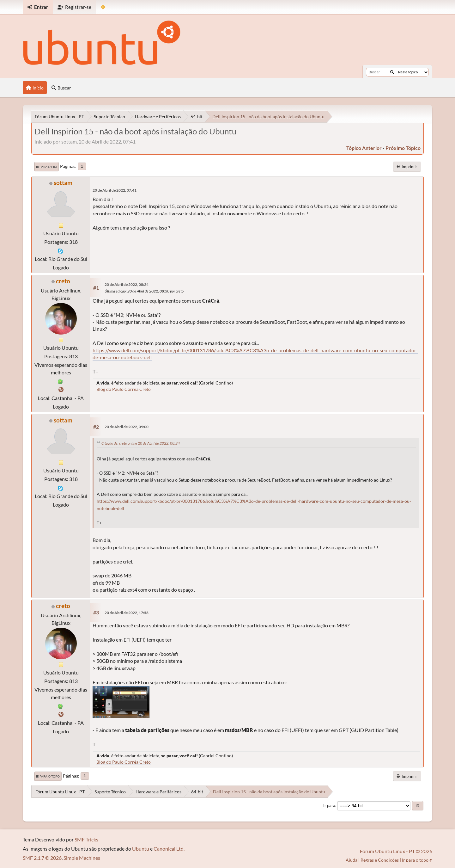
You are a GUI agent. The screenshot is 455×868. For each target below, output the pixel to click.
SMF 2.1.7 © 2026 (42, 858)
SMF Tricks (86, 839)
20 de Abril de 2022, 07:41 (115, 190)
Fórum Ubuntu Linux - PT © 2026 (396, 851)
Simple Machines (82, 858)
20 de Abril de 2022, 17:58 (127, 613)
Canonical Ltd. (169, 849)
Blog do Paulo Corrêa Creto (124, 389)
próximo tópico (403, 148)
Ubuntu (141, 849)
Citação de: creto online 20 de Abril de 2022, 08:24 (141, 443)
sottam (63, 183)
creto (63, 281)
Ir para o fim (46, 167)
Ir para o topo (48, 776)
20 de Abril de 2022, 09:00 (127, 427)
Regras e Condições (380, 860)
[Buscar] (392, 72)
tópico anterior (364, 148)
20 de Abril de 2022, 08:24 (127, 284)
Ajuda (352, 860)
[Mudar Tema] (103, 7)
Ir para (329, 805)
